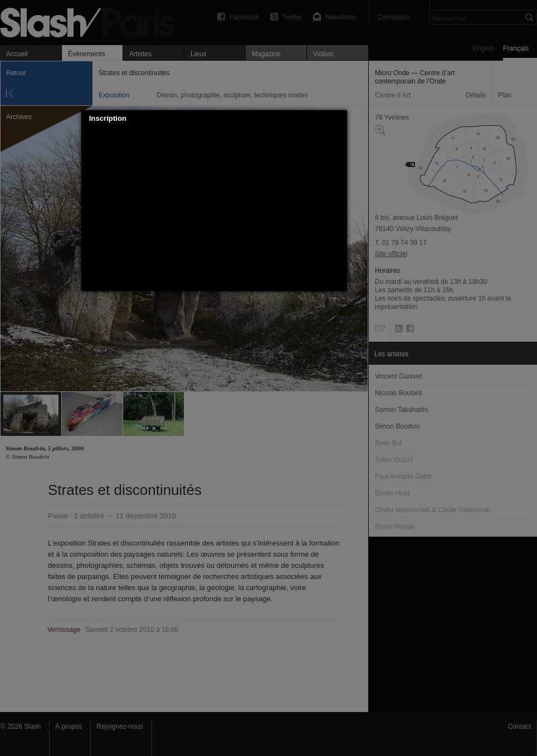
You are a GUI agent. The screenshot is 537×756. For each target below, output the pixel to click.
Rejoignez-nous (119, 726)
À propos (69, 726)
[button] (339, 119)
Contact (519, 726)
